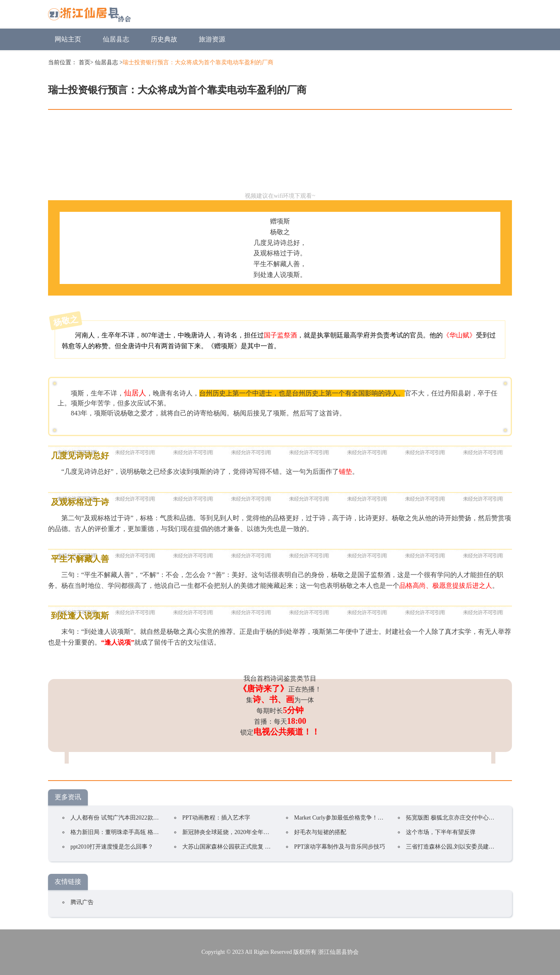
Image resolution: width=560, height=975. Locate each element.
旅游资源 (212, 39)
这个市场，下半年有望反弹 (441, 832)
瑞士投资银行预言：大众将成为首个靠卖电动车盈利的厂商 (198, 62)
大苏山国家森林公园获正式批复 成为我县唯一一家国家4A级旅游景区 (271, 847)
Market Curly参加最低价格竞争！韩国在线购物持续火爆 (365, 818)
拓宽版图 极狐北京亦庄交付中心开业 (453, 818)
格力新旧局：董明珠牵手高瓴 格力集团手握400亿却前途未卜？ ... (154, 832)
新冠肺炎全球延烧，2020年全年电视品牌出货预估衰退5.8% (258, 832)
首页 (84, 62)
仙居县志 (116, 39)
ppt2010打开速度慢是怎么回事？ (112, 847)
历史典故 (164, 39)
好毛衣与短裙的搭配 (320, 832)
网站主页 (68, 39)
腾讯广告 (82, 902)
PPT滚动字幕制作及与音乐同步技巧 (340, 847)
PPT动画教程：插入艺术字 (216, 818)
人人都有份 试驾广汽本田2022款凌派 (118, 818)
